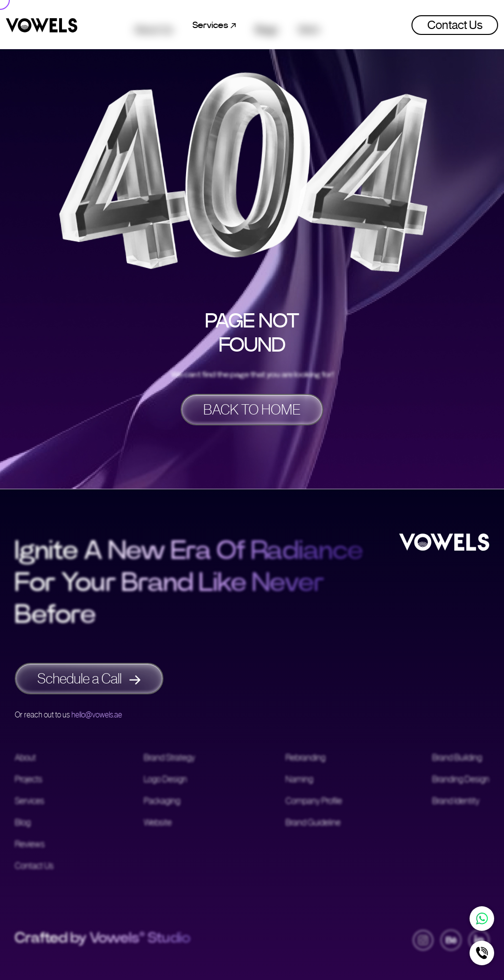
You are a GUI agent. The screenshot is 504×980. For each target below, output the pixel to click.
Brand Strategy (169, 758)
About (25, 758)
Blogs (267, 25)
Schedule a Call (89, 679)
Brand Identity (456, 802)
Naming (299, 780)
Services (30, 802)
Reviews (30, 845)
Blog (23, 823)
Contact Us (455, 25)
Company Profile (314, 802)
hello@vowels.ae (97, 715)
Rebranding (305, 758)
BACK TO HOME (252, 410)
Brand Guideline (313, 823)
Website (158, 823)
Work (309, 25)
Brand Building (457, 758)
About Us (154, 25)
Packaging (162, 802)
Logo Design (165, 780)
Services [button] (214, 25)
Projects (29, 780)
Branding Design (461, 780)
